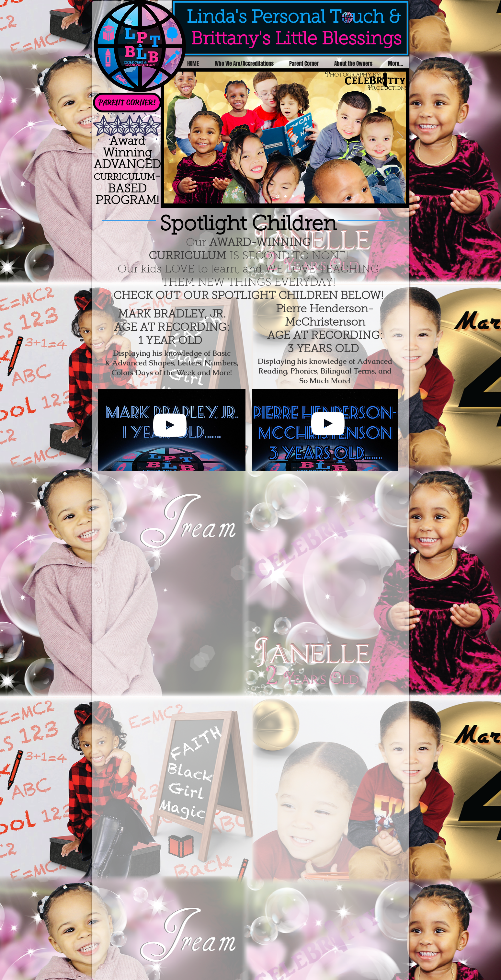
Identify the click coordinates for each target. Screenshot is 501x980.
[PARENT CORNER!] (127, 103)
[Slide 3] (293, 196)
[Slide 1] (277, 196)
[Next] (400, 137)
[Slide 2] (285, 196)
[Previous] (170, 137)
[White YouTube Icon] (170, 425)
